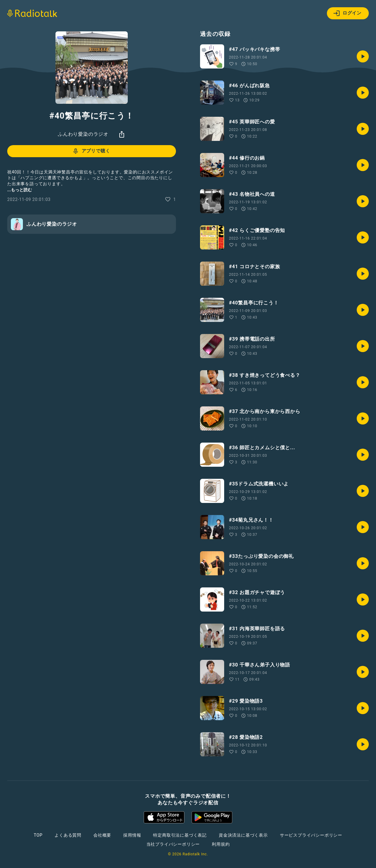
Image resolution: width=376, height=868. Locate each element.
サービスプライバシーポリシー (311, 835)
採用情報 (132, 835)
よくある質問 (68, 835)
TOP (38, 835)
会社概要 (102, 835)
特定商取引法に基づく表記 (180, 835)
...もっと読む (20, 190)
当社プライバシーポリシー (173, 844)
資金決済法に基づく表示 (243, 835)
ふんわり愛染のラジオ (83, 134)
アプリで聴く (91, 151)
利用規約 (221, 844)
